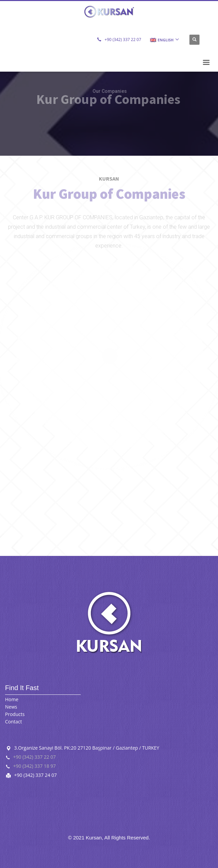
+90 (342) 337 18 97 (34, 766)
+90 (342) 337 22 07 (123, 40)
